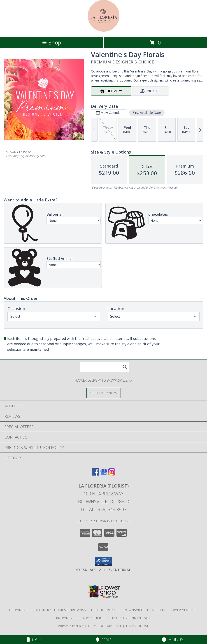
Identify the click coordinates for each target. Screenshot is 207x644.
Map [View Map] (103, 640)
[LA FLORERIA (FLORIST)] (104, 30)
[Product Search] (105, 367)
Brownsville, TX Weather (79, 618)
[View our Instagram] (112, 474)
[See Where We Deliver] (104, 393)
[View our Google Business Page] (104, 474)
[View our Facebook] (95, 474)
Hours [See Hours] (173, 640)
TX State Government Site (128, 618)
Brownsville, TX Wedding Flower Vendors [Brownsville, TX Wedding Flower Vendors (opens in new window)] (160, 610)
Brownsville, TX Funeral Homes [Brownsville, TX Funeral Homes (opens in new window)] (38, 610)
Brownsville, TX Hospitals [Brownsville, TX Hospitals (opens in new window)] (94, 610)
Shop (52, 42)
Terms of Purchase (105, 626)
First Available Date (147, 113)
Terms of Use (137, 626)
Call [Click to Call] (34, 640)
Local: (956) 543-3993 (104, 510)
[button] (103, 561)
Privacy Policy (71, 626)
